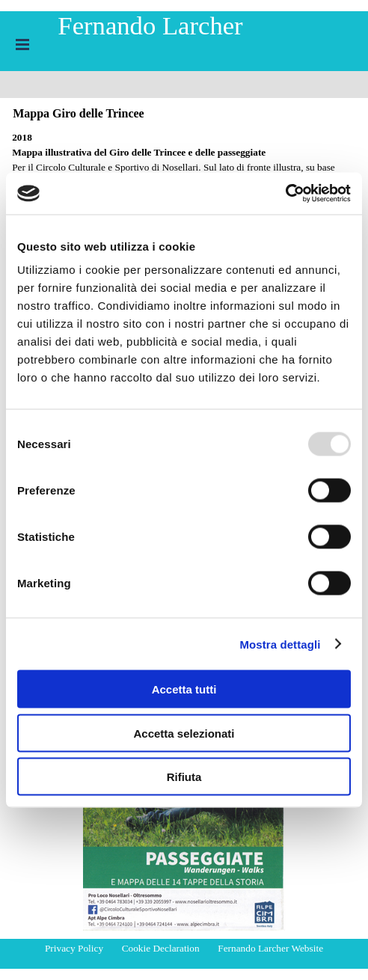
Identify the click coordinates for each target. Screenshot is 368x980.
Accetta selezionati (184, 733)
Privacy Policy (74, 948)
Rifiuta (184, 777)
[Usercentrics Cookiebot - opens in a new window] (285, 194)
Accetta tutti (184, 689)
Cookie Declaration (161, 948)
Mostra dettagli (280, 644)
